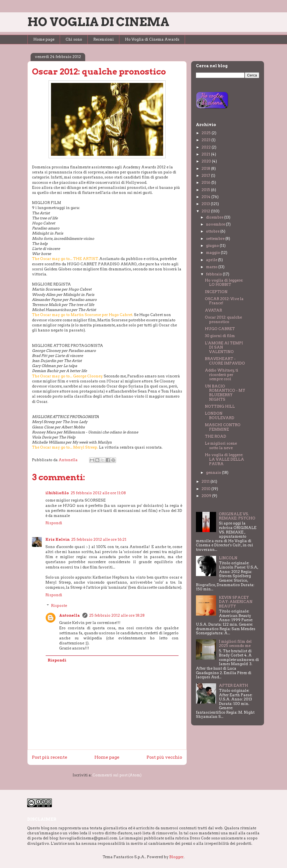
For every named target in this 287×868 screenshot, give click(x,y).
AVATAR (213, 310)
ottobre (213, 231)
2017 (206, 176)
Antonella (70, 615)
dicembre (215, 217)
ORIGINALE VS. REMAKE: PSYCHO (237, 516)
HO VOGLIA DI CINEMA (98, 22)
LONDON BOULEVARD (220, 416)
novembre (216, 224)
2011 (206, 481)
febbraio (214, 274)
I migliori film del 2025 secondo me (235, 644)
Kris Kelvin (57, 539)
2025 (207, 133)
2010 (206, 489)
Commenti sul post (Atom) (117, 775)
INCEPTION (216, 292)
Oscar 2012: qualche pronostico (223, 320)
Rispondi (54, 523)
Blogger (176, 857)
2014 (206, 197)
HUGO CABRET (220, 329)
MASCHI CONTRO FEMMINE (223, 427)
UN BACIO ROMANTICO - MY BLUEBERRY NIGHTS (225, 393)
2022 (207, 147)
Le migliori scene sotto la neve (221, 446)
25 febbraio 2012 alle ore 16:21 (99, 539)
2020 (207, 161)
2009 (207, 496)
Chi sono (74, 39)
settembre (216, 239)
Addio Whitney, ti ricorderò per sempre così (222, 375)
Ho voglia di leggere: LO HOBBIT (224, 283)
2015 (206, 190)
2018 (206, 169)
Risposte (59, 606)
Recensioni (104, 39)
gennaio (214, 473)
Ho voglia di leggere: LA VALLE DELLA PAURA (224, 459)
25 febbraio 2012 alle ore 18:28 (117, 615)
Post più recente (50, 757)
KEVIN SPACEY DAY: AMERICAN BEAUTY (236, 602)
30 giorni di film (220, 336)
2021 (206, 154)
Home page (44, 39)
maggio (213, 253)
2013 (206, 204)
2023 (206, 140)
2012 (206, 211)
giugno (213, 246)
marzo (212, 267)
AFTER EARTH (233, 685)
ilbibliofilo (57, 493)
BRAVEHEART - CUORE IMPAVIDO (225, 361)
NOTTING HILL (220, 406)
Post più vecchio (164, 757)
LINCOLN (228, 558)
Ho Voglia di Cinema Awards (152, 39)
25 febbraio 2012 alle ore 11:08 (98, 493)
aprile (212, 260)
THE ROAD (216, 436)
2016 (206, 183)
